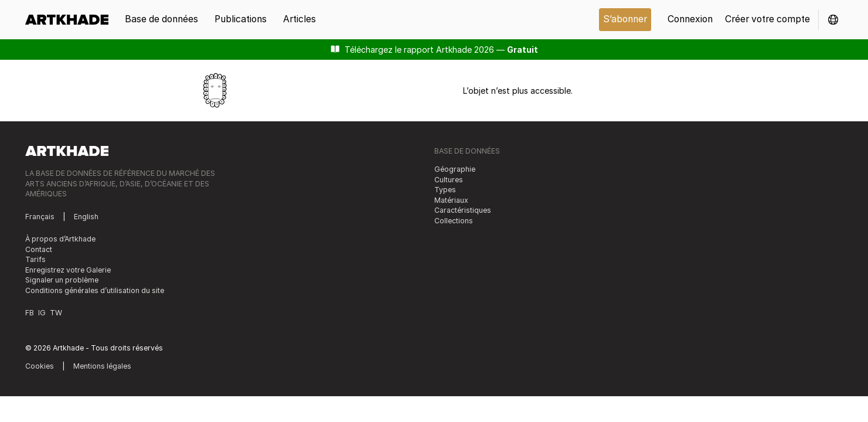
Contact (39, 249)
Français (40, 217)
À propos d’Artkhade (60, 239)
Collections (454, 221)
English (86, 217)
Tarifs (35, 259)
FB (30, 313)
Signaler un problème (62, 280)
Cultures (449, 180)
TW (56, 313)
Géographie (455, 169)
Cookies (40, 366)
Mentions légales (102, 366)
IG (42, 313)
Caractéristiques (463, 210)
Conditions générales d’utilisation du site (95, 290)
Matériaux (451, 200)
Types (445, 190)
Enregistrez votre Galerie (68, 270)
